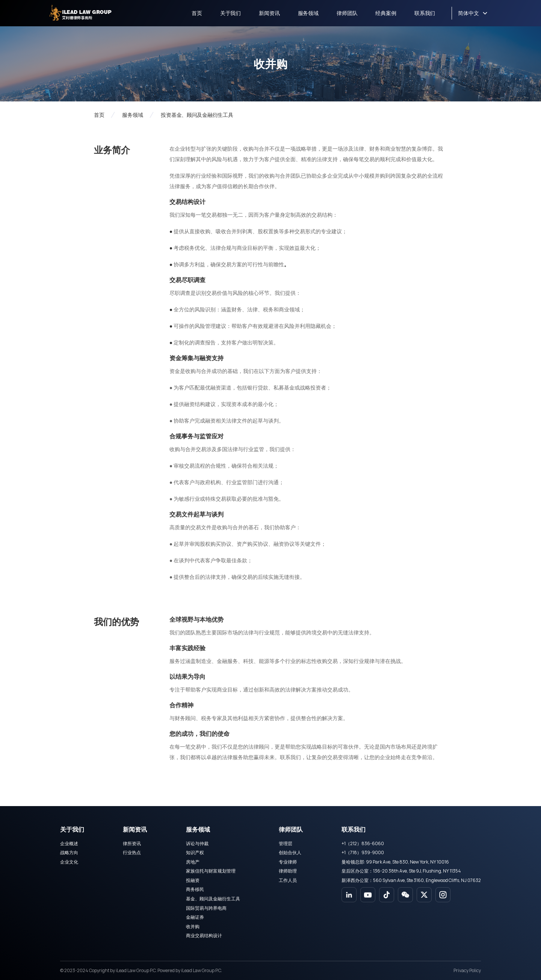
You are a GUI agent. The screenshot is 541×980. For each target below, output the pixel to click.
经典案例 (386, 13)
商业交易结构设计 (204, 935)
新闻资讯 (269, 13)
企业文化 (69, 862)
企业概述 (69, 843)
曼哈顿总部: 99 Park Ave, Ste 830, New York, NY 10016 (395, 862)
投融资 (193, 880)
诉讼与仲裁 (197, 843)
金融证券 (195, 917)
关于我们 (230, 13)
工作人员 (288, 880)
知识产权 (195, 852)
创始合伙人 (290, 852)
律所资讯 (132, 843)
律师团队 (347, 13)
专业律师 (288, 862)
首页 (197, 13)
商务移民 (195, 889)
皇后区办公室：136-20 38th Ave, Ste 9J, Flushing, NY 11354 (401, 871)
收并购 (193, 926)
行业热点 (132, 852)
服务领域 (308, 13)
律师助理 (288, 871)
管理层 (286, 843)
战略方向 (69, 852)
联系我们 (425, 13)
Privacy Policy (467, 970)
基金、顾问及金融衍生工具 (213, 899)
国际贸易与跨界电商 (206, 908)
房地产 (193, 862)
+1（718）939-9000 (363, 852)
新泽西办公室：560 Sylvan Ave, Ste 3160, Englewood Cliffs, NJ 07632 (411, 880)
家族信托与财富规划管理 (211, 871)
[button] (473, 13)
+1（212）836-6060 (363, 843)
